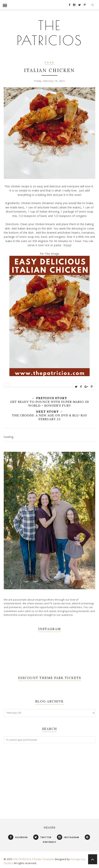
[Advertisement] (49, 777)
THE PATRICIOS (49, 32)
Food (50, 63)
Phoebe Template (43, 859)
